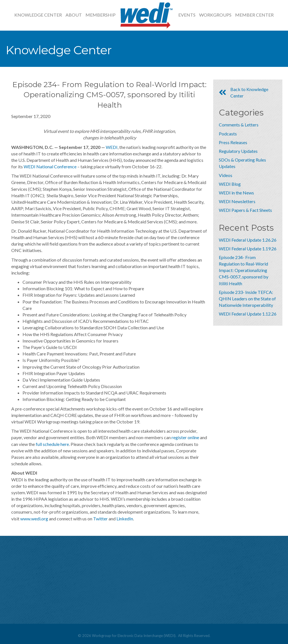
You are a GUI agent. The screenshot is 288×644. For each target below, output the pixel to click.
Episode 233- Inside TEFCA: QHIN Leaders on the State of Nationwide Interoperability (247, 299)
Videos (226, 175)
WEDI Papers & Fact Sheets (245, 210)
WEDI (112, 147)
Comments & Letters (239, 125)
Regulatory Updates (238, 151)
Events (187, 15)
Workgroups (215, 15)
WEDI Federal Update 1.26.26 (248, 240)
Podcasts (228, 134)
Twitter (100, 519)
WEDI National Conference (50, 166)
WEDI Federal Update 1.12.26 (248, 314)
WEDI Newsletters (237, 201)
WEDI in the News (236, 193)
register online (185, 437)
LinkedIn (125, 519)
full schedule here (52, 444)
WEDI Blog (230, 184)
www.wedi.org (34, 519)
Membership (101, 15)
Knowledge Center (38, 15)
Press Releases (233, 142)
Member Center (254, 15)
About (74, 15)
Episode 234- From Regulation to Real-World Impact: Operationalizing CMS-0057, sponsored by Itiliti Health (244, 270)
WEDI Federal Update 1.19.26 (248, 249)
